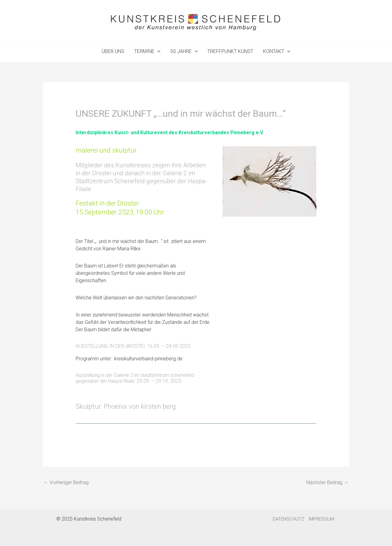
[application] (157, 51)
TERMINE (147, 51)
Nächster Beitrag (327, 482)
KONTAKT (277, 51)
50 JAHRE (184, 51)
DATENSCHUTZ (288, 519)
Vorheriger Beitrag (66, 482)
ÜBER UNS (113, 51)
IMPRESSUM (321, 519)
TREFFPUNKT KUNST (230, 51)
